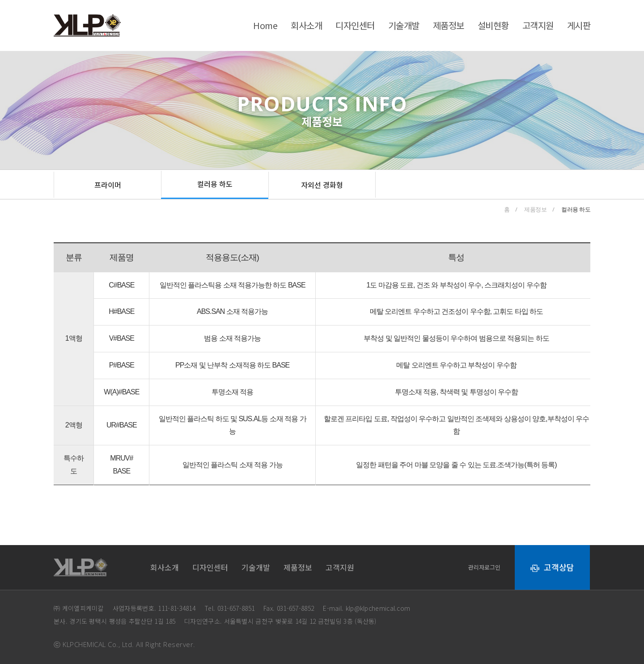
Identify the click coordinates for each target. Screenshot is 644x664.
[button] (107, 185)
